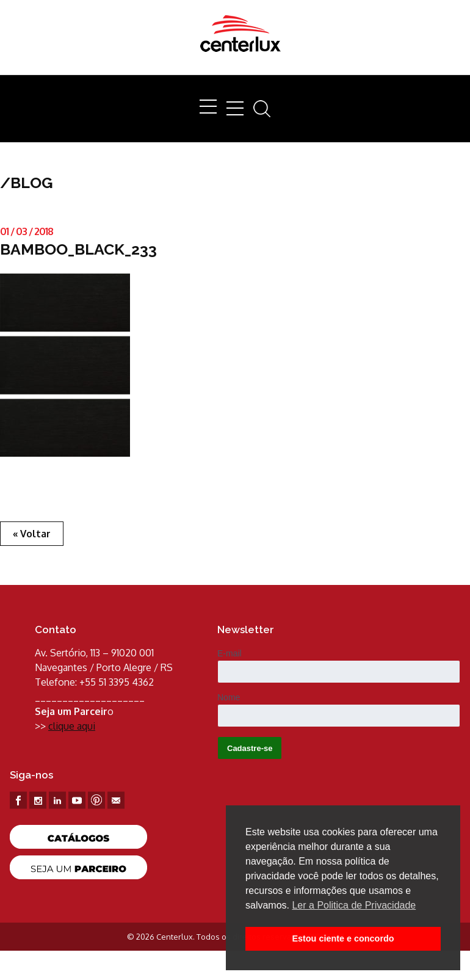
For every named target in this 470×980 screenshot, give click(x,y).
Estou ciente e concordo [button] (343, 938)
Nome (229, 697)
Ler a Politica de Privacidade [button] (354, 905)
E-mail (230, 653)
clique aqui (72, 726)
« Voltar (32, 534)
